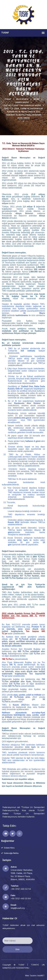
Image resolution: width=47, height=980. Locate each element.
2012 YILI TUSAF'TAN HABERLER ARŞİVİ (22, 105)
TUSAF (8, 99)
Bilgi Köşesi (22, 99)
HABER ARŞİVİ (22, 102)
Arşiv (36, 99)
